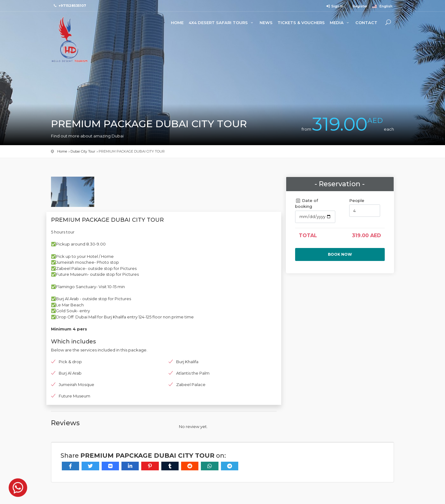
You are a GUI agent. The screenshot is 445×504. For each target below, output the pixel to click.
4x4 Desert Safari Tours (222, 23)
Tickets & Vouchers (301, 23)
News (266, 23)
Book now (340, 254)
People (357, 200)
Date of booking (307, 204)
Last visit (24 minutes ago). (217, 488)
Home (177, 23)
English (382, 6)
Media (340, 23)
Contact (366, 23)
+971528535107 (72, 6)
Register (360, 6)
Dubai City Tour (83, 151)
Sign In (335, 6)
